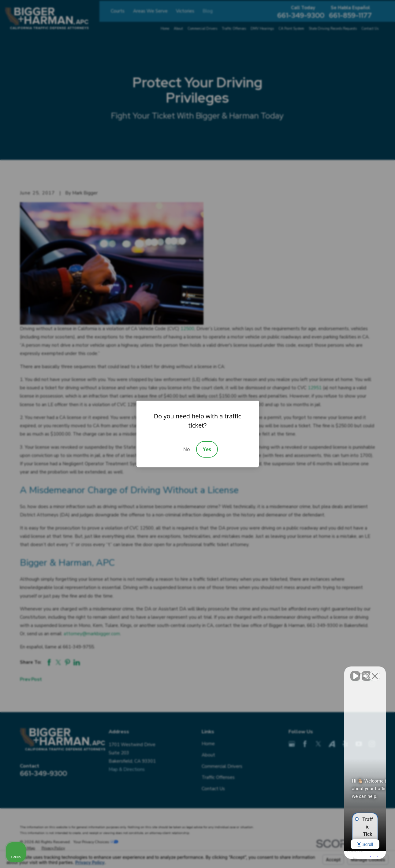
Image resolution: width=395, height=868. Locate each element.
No (187, 449)
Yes (207, 449)
